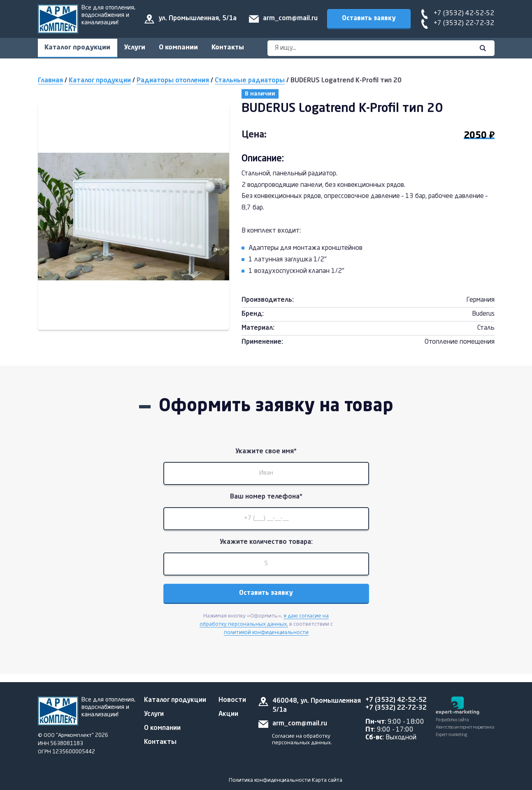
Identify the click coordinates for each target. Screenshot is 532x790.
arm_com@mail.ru (290, 19)
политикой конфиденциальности (266, 644)
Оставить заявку (368, 19)
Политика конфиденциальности (270, 780)
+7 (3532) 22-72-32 (464, 23)
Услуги (139, 48)
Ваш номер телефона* (266, 501)
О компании (186, 48)
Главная (50, 82)
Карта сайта (327, 780)
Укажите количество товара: (266, 550)
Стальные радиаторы (250, 82)
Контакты (238, 48)
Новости (232, 700)
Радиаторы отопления (173, 82)
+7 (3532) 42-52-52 (464, 14)
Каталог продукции (79, 48)
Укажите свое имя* (266, 453)
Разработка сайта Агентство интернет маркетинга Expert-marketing (465, 728)
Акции (228, 714)
